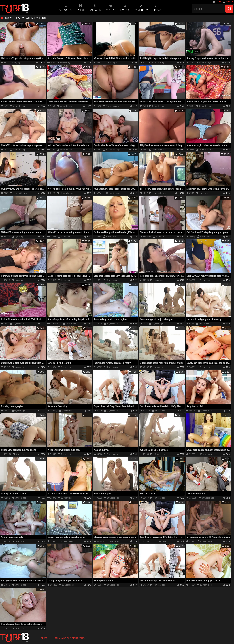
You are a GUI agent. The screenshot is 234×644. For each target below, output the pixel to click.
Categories (65, 10)
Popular (111, 10)
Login (218, 2)
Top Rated (95, 10)
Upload (157, 10)
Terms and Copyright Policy (70, 638)
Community (141, 10)
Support (43, 638)
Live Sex (125, 10)
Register (230, 2)
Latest (80, 10)
